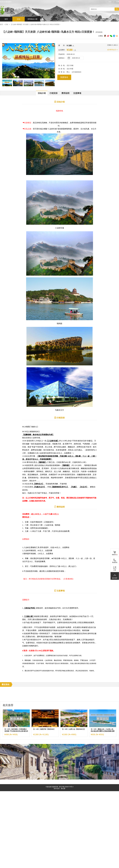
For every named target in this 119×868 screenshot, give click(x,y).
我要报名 (64, 77)
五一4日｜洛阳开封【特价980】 (44, 729)
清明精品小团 (32, 19)
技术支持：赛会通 (59, 788)
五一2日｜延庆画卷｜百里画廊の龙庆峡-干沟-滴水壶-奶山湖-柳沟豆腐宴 (16, 730)
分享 (115, 570)
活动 (19, 19)
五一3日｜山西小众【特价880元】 (74, 729)
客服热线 (115, 562)
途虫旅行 (22, 9)
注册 (118, 2)
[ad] (59, 779)
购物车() (115, 555)
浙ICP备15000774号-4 (66, 787)
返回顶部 (115, 578)
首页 (6, 19)
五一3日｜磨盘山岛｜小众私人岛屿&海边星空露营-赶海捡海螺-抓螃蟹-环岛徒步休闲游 (103, 730)
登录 (110, 2)
